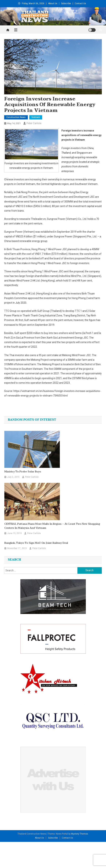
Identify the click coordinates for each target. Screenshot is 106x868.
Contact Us (80, 3)
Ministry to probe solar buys (23, 472)
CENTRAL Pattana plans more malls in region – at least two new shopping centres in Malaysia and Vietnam (52, 526)
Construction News (16, 117)
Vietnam (36, 117)
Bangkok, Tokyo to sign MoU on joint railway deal (36, 543)
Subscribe (66, 3)
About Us (53, 3)
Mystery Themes (80, 834)
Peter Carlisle (34, 123)
